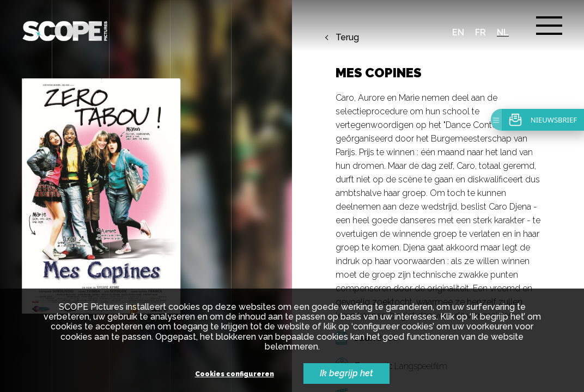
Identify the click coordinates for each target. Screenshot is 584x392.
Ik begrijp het (346, 373)
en (458, 32)
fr (480, 32)
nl (503, 32)
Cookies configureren (235, 374)
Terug (347, 38)
